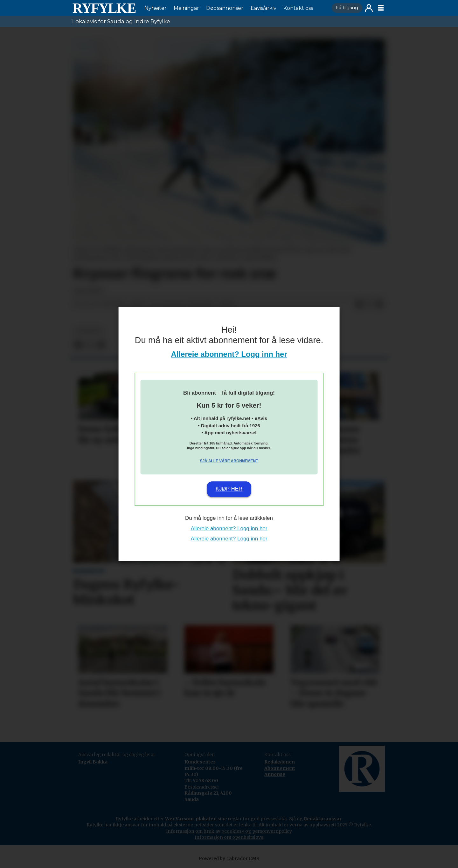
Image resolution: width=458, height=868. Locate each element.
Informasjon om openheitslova (229, 837)
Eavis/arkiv (264, 8)
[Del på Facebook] (359, 304)
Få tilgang (347, 8)
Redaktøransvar (323, 819)
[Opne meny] (381, 8)
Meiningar (186, 8)
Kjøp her (229, 489)
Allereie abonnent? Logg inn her (229, 354)
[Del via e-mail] (379, 304)
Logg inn (369, 8)
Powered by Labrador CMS (229, 858)
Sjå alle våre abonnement (229, 461)
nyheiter (89, 331)
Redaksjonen (280, 762)
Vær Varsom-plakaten (191, 819)
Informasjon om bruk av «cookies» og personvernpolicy (229, 831)
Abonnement (280, 768)
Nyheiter (156, 8)
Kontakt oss (298, 8)
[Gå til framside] (104, 8)
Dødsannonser (225, 8)
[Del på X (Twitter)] (369, 304)
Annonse (275, 774)
